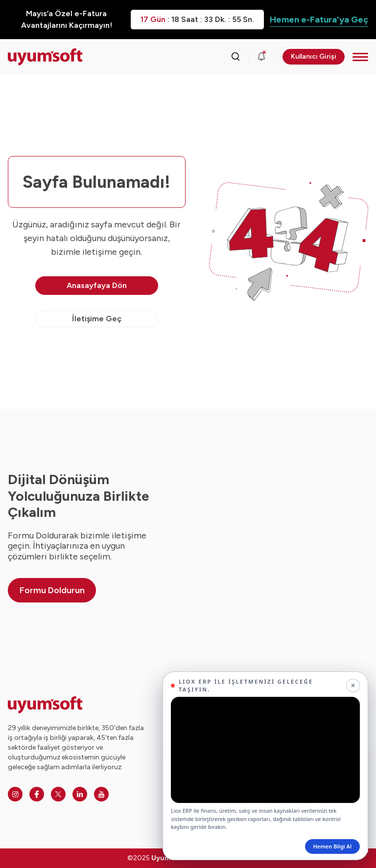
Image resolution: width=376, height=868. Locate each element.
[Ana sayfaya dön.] (45, 57)
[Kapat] (353, 686)
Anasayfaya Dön (97, 285)
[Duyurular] (261, 57)
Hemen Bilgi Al (332, 846)
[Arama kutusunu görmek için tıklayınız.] (235, 57)
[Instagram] (15, 794)
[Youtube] (101, 794)
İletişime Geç (97, 319)
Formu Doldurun (52, 590)
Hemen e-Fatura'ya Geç (319, 20)
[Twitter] (58, 794)
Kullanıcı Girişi (314, 56)
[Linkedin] (80, 794)
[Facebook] (37, 794)
